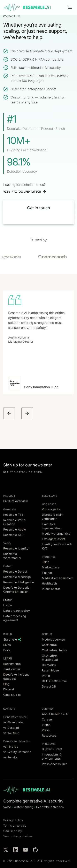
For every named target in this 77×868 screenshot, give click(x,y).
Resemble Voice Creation (14, 522)
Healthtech (49, 583)
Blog (6, 684)
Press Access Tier (54, 764)
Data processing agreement (15, 618)
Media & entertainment (58, 578)
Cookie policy (13, 831)
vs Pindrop (11, 747)
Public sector (51, 589)
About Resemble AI (55, 714)
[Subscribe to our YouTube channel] (25, 850)
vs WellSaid (11, 733)
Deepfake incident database (16, 676)
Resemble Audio (15, 529)
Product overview (16, 501)
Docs (7, 650)
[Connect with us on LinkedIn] (16, 850)
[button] (70, 7)
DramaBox (49, 665)
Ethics (46, 725)
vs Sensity (10, 757)
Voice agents (51, 509)
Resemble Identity (16, 548)
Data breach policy (17, 611)
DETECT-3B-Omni (54, 681)
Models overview (54, 639)
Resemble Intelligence (19, 582)
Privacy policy (13, 820)
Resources (49, 735)
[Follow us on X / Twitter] (6, 850)
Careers (47, 719)
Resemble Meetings (17, 577)
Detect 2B (49, 686)
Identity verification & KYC (57, 546)
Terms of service (15, 825)
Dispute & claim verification (53, 517)
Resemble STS (13, 535)
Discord (9, 689)
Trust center (12, 669)
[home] (27, 7)
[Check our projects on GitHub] (35, 850)
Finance (47, 573)
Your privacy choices (18, 836)
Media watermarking (56, 534)
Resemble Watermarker (12, 556)
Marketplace (51, 567)
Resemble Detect (15, 571)
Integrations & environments (52, 756)
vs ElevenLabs (13, 722)
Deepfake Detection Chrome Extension (17, 590)
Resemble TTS (13, 515)
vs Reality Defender (17, 752)
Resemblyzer (51, 670)
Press (46, 730)
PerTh (46, 676)
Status (8, 600)
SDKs (7, 645)
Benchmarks (12, 664)
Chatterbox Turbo (54, 650)
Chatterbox (50, 645)
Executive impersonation (52, 526)
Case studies (12, 695)
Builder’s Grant (52, 749)
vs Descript (11, 728)
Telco (46, 562)
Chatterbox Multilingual (50, 658)
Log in (8, 605)
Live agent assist (54, 539)
